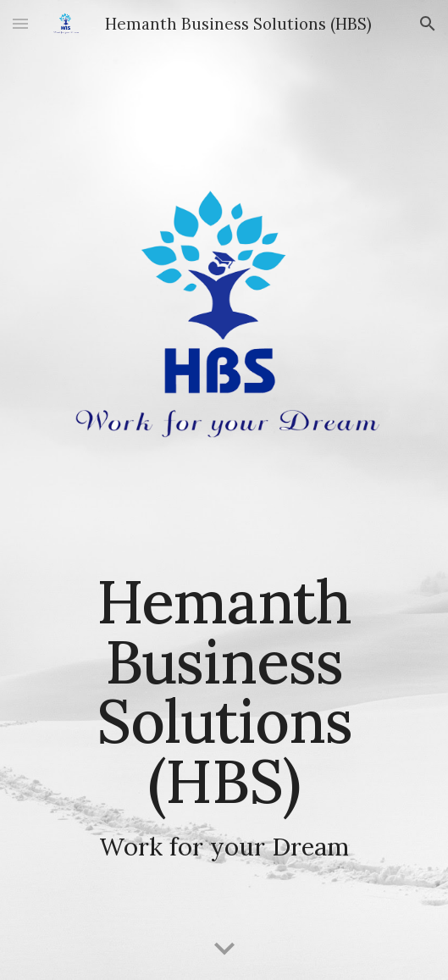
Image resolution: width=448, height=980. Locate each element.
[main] (224, 716)
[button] (20, 23)
